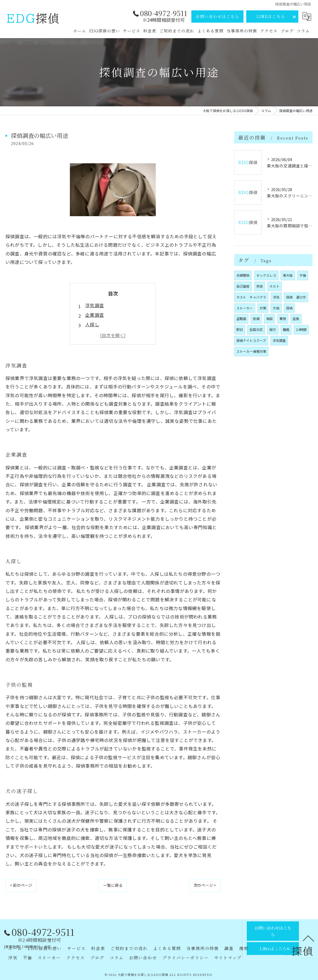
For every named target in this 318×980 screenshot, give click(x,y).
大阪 (276, 308)
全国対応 (256, 329)
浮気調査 (95, 305)
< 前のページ (21, 885)
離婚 (286, 329)
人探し (92, 324)
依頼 (256, 319)
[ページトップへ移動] (308, 938)
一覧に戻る (113, 885)
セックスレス (266, 275)
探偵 (289, 308)
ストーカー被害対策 (251, 351)
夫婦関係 (243, 275)
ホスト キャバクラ (251, 297)
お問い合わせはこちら (218, 16)
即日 (240, 329)
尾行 (273, 329)
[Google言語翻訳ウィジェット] (307, 16)
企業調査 (95, 315)
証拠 (296, 319)
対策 (263, 308)
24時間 (301, 329)
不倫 (303, 275)
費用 (283, 319)
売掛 (260, 286)
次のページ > (205, 885)
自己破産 (243, 286)
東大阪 (288, 275)
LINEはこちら (271, 16)
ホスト (274, 286)
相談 (269, 319)
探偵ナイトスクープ (251, 340)
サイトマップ (228, 958)
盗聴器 (241, 319)
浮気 (276, 297)
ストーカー (245, 308)
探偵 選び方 (296, 297)
